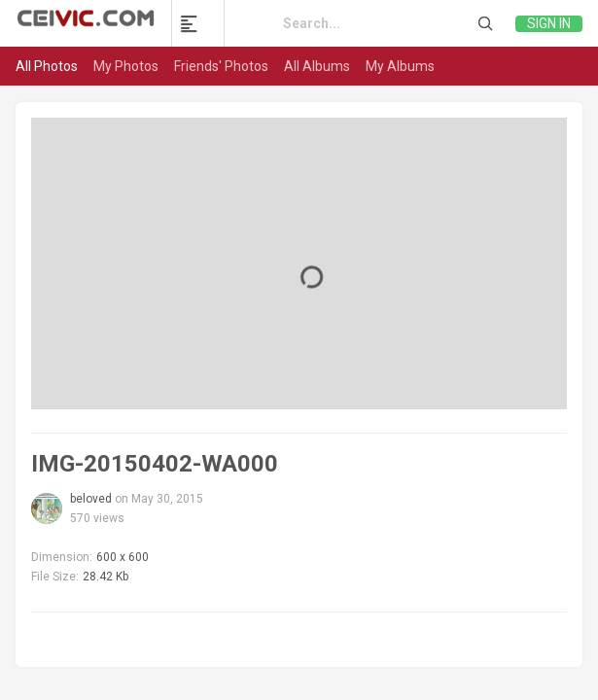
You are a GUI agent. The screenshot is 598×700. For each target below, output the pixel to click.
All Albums (317, 66)
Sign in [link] (549, 23)
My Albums (400, 66)
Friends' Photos (221, 66)
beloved (91, 499)
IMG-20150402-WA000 (155, 464)
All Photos (47, 66)
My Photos (126, 66)
